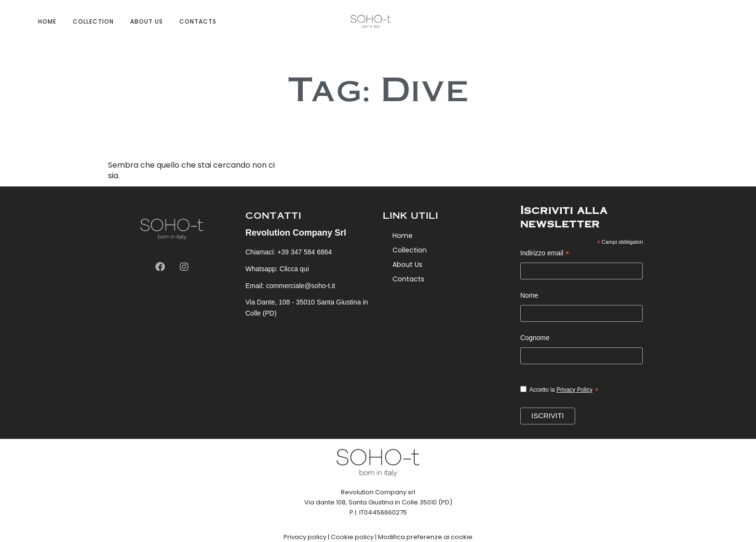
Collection (93, 21)
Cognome (535, 338)
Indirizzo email (545, 254)
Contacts (198, 21)
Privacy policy (305, 537)
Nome (529, 295)
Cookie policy (352, 537)
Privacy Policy (574, 390)
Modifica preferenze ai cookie (425, 537)
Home (47, 21)
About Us (147, 21)
